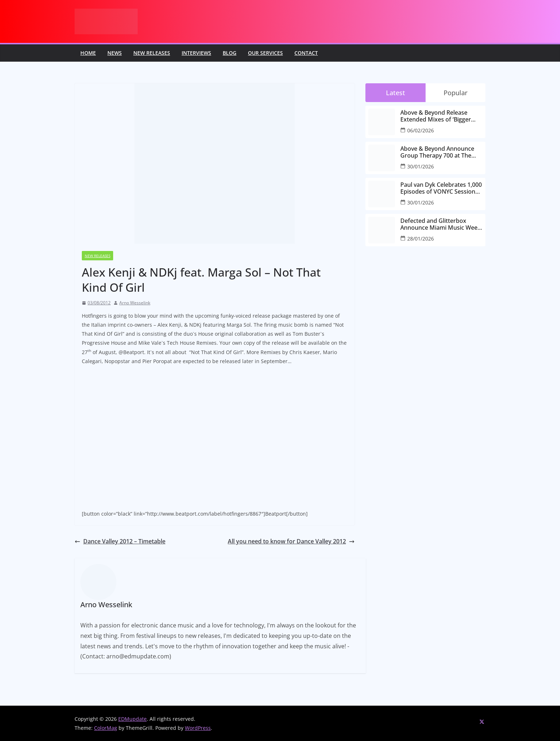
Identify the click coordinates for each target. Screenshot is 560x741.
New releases (152, 53)
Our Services (265, 53)
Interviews (196, 53)
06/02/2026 (421, 130)
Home (88, 53)
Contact (306, 53)
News (115, 53)
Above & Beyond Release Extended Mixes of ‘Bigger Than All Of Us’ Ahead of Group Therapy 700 (436, 116)
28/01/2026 (421, 239)
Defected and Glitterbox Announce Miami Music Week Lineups (441, 224)
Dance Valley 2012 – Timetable (120, 541)
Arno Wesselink (135, 303)
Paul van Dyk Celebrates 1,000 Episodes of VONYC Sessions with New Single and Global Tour (441, 188)
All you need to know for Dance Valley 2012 (291, 541)
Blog (230, 53)
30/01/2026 (421, 166)
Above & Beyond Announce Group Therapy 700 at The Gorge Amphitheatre (437, 152)
